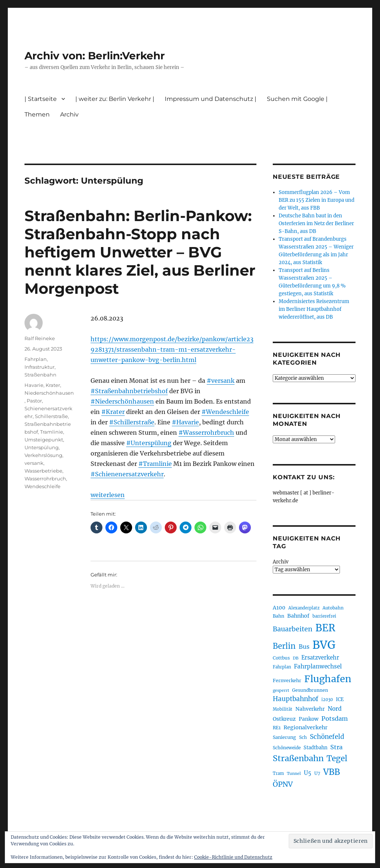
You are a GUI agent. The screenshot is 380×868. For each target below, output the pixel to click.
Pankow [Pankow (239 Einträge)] (309, 719)
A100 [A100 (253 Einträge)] (279, 608)
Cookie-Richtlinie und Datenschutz (233, 857)
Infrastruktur (40, 367)
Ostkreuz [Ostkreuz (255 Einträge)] (284, 719)
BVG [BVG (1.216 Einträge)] (324, 645)
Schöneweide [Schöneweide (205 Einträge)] (287, 748)
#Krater (113, 412)
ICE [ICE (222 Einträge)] (340, 699)
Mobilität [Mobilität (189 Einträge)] (283, 709)
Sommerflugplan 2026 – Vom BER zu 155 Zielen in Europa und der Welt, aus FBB (317, 200)
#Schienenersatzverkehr (127, 474)
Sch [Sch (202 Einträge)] (303, 737)
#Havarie (185, 422)
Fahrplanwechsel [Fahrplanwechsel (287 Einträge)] (318, 666)
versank (34, 463)
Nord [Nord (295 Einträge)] (335, 709)
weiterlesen (108, 495)
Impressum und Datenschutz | (211, 99)
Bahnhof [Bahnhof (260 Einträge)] (298, 616)
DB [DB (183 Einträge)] (296, 658)
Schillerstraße (51, 416)
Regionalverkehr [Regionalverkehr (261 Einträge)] (306, 727)
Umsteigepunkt (44, 440)
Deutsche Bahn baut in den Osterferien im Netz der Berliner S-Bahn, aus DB (316, 223)
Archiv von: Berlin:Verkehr (95, 56)
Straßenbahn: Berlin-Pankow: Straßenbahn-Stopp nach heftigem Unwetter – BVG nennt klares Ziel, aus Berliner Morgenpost (140, 252)
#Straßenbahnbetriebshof (129, 391)
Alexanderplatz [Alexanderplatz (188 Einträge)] (304, 608)
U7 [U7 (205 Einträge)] (317, 773)
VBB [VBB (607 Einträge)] (332, 772)
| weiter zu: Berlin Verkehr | (115, 99)
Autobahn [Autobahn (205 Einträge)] (333, 608)
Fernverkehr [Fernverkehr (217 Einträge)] (287, 680)
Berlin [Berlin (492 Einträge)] (284, 646)
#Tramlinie (155, 464)
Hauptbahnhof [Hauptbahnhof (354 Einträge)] (296, 699)
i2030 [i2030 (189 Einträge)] (327, 700)
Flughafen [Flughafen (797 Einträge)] (328, 679)
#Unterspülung (149, 443)
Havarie (34, 385)
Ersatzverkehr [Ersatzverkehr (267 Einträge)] (320, 658)
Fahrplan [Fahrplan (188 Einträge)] (282, 667)
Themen (37, 114)
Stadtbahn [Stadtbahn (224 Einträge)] (315, 748)
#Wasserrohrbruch (206, 433)
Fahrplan (36, 359)
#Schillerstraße (132, 422)
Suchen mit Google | (297, 99)
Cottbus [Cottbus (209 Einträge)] (281, 658)
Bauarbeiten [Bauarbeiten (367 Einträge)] (293, 629)
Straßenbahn (40, 375)
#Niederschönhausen (122, 401)
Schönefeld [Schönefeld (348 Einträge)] (327, 737)
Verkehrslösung (43, 455)
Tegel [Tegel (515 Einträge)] (337, 759)
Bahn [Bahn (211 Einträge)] (279, 616)
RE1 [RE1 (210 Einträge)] (277, 728)
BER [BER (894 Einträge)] (325, 628)
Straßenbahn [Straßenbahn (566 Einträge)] (298, 758)
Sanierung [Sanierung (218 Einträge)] (284, 737)
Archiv (69, 114)
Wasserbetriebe (43, 471)
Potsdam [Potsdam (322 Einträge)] (335, 719)
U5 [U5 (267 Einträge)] (308, 773)
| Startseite (41, 99)
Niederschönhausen (49, 393)
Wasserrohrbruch (45, 479)
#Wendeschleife (225, 412)
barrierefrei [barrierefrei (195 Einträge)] (324, 616)
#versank (221, 381)
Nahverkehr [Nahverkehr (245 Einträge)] (310, 709)
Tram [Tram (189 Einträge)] (278, 773)
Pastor (34, 401)
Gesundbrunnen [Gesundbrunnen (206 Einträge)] (310, 690)
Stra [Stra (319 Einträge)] (336, 747)
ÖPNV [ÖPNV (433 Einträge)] (283, 784)
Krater (53, 385)
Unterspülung (42, 447)
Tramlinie (52, 432)
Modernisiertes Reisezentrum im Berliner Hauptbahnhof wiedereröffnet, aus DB (314, 309)
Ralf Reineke (40, 338)
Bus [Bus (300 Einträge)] (304, 647)
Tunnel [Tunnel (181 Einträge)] (294, 774)
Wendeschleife (42, 486)
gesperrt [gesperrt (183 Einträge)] (281, 691)
